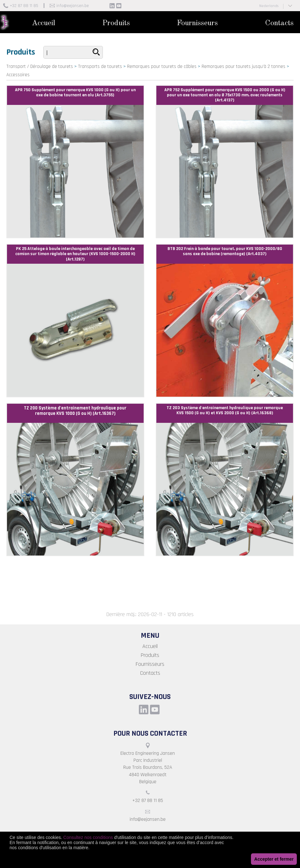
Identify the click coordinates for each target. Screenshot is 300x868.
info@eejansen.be (73, 6)
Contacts (279, 23)
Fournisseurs (197, 23)
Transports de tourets (100, 66)
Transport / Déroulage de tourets (40, 66)
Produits (116, 23)
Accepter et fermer (274, 859)
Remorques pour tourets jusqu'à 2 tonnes (243, 66)
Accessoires (18, 75)
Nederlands (269, 6)
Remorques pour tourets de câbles (162, 66)
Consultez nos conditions (88, 837)
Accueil (43, 23)
